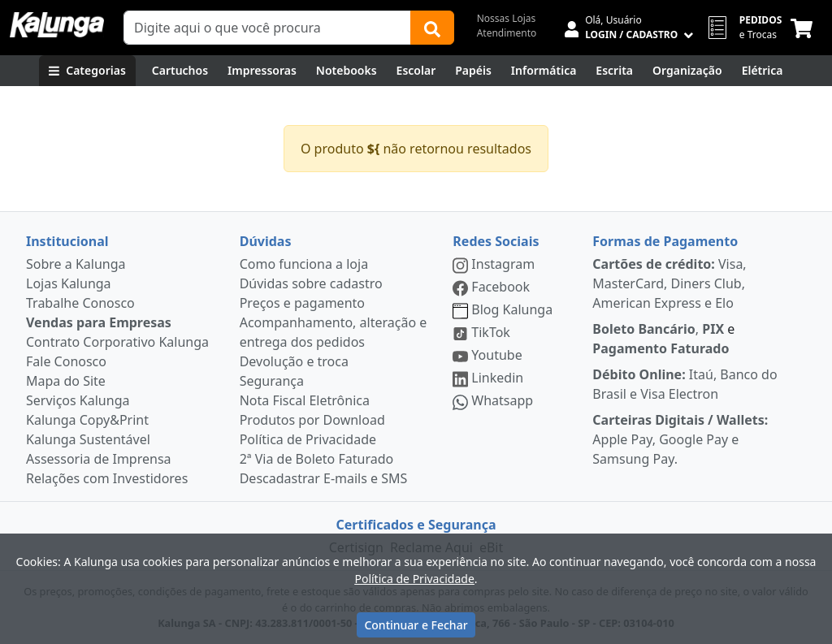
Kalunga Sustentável (88, 439)
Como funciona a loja (304, 264)
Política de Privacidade (308, 439)
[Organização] (687, 71)
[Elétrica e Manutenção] (763, 71)
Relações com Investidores (107, 478)
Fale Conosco (66, 361)
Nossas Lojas (507, 18)
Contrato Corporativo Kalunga (117, 342)
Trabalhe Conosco (80, 303)
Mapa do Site (66, 381)
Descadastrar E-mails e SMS (324, 478)
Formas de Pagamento (665, 241)
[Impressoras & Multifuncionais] (262, 71)
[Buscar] (432, 28)
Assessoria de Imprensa (99, 459)
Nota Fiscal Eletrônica (305, 400)
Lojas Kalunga (69, 283)
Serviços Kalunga (78, 400)
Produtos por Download (312, 420)
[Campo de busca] (267, 28)
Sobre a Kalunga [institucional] (76, 264)
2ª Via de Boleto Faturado (317, 459)
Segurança (272, 381)
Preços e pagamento (302, 303)
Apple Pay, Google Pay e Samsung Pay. (680, 439)
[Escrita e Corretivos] (614, 71)
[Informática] (544, 71)
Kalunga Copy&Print (87, 420)
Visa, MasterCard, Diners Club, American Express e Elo (669, 283)
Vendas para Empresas (99, 322)
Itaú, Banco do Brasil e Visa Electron (685, 384)
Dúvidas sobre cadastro (311, 283)
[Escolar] (416, 71)
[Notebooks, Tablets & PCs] (347, 71)
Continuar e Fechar (416, 625)
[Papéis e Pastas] (473, 71)
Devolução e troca (294, 361)
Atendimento (507, 33)
